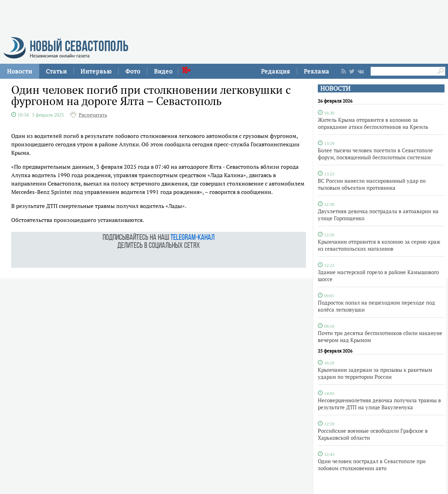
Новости (20, 71)
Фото (133, 71)
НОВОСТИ (335, 88)
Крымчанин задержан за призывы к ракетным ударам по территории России (375, 373)
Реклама (317, 71)
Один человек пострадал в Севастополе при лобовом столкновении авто (372, 465)
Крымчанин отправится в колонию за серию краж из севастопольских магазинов (379, 245)
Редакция (276, 71)
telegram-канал (192, 238)
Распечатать (93, 115)
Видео (163, 71)
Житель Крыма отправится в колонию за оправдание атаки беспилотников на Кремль (373, 123)
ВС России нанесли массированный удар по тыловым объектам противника (372, 184)
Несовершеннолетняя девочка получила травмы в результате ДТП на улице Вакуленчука (379, 404)
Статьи (56, 71)
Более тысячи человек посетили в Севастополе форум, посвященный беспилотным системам (375, 154)
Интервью (96, 71)
